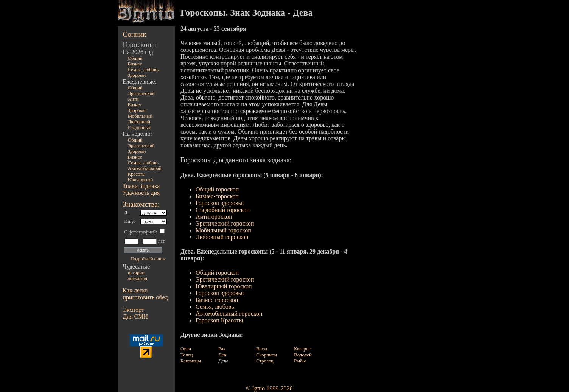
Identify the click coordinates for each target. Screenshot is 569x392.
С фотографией (140, 232)
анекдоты (138, 278)
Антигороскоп (214, 217)
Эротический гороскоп (225, 223)
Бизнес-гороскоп (217, 196)
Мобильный (140, 116)
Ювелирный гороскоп (224, 286)
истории (136, 273)
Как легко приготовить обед (145, 294)
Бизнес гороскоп (217, 300)
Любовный (139, 122)
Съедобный (140, 128)
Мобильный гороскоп (223, 230)
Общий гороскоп (217, 189)
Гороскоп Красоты (219, 320)
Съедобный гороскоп (223, 210)
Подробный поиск (148, 259)
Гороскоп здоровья (220, 203)
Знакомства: (141, 204)
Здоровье (137, 75)
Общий (135, 58)
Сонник (134, 34)
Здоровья (137, 110)
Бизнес (135, 64)
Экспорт (133, 310)
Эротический (141, 93)
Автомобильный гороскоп (229, 313)
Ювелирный (141, 180)
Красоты (137, 174)
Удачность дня (141, 193)
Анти (133, 99)
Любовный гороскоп (222, 237)
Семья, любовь (215, 307)
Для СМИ (135, 317)
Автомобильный (145, 168)
